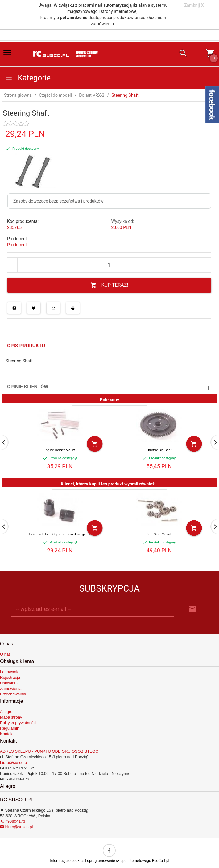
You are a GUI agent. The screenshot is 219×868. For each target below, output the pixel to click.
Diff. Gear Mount (159, 534)
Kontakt (7, 734)
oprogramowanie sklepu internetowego (119, 861)
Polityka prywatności (18, 723)
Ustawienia (10, 683)
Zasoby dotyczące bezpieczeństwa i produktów (58, 201)
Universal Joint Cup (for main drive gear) (60, 534)
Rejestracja (10, 677)
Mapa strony (11, 717)
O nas (5, 654)
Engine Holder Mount (60, 450)
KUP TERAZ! (109, 285)
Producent (17, 245)
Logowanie (10, 672)
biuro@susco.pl (14, 762)
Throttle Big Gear (159, 450)
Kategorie (28, 78)
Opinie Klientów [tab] (28, 387)
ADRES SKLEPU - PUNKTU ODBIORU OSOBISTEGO (49, 751)
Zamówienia (11, 688)
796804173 (13, 821)
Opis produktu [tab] (26, 346)
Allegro (6, 712)
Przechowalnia (13, 694)
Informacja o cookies (67, 861)
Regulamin (10, 728)
